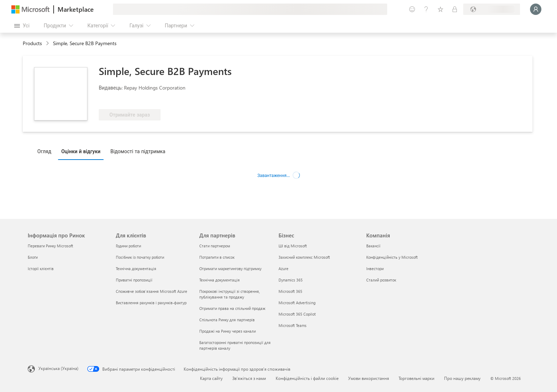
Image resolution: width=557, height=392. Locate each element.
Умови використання (369, 378)
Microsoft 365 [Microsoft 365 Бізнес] (290, 291)
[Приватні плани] (455, 9)
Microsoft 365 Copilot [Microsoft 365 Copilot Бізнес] (297, 314)
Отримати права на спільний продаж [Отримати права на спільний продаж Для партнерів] (232, 308)
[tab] (46, 151)
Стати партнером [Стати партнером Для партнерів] (215, 246)
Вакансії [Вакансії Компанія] (373, 246)
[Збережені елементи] (440, 9)
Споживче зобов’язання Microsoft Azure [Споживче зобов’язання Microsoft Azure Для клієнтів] (152, 291)
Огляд (44, 151)
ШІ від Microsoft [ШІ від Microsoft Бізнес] (293, 246)
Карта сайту (211, 378)
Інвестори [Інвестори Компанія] (375, 269)
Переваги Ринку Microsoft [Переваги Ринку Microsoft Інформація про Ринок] (50, 246)
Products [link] (32, 43)
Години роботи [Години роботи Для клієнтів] (128, 246)
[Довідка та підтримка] (426, 9)
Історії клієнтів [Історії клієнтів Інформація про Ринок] (41, 269)
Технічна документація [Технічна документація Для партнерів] (220, 280)
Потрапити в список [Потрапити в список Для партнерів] (217, 257)
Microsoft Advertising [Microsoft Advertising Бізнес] (297, 303)
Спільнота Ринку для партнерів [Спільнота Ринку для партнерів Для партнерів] (227, 320)
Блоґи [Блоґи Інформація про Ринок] (33, 257)
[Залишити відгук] (412, 9)
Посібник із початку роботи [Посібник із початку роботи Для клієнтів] (140, 257)
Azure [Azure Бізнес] (283, 269)
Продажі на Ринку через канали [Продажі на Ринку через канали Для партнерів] (228, 331)
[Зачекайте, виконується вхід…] (536, 9)
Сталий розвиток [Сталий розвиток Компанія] (381, 280)
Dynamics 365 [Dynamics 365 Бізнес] (291, 280)
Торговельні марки (417, 378)
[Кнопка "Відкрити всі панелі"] (22, 26)
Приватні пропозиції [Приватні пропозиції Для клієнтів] (134, 280)
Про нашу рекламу (462, 378)
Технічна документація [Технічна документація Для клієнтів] (136, 269)
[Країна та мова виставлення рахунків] (492, 9)
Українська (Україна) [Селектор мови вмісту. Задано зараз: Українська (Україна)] (58, 368)
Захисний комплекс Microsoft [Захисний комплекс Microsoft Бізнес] (304, 257)
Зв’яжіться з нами (249, 378)
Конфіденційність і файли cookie (307, 378)
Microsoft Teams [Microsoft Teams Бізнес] (293, 325)
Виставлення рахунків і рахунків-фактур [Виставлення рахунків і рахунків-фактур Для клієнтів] (151, 303)
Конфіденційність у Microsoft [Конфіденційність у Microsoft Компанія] (392, 257)
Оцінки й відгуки (81, 151)
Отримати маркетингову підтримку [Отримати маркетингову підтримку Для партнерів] (230, 269)
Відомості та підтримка (138, 151)
